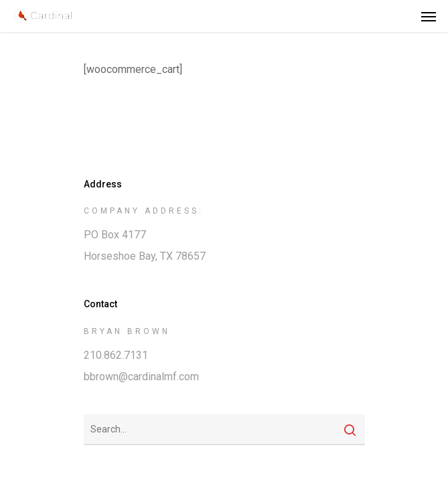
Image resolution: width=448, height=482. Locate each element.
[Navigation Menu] (429, 16)
